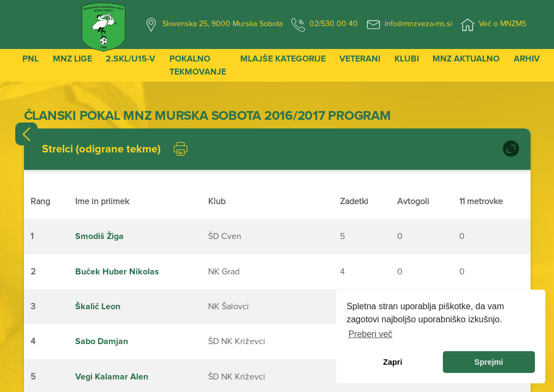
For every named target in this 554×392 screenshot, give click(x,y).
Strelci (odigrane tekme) (101, 149)
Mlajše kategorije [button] (283, 59)
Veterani (360, 59)
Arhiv (527, 59)
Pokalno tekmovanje (198, 65)
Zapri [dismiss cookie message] (392, 362)
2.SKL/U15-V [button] (130, 59)
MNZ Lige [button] (72, 59)
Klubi (407, 59)
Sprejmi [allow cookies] (489, 362)
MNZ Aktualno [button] (466, 59)
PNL (31, 59)
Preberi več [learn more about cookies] (370, 334)
